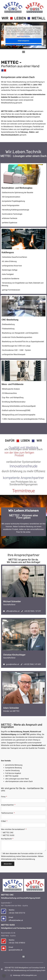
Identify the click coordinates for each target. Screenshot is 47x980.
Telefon (12, 940)
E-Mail (4, 821)
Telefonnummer (7, 813)
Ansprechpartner (8, 805)
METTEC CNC (8, 833)
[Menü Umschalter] (24, 52)
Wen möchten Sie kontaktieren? (13, 829)
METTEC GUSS (9, 835)
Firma (3, 797)
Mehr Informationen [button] (23, 36)
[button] (24, 957)
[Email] (4, 948)
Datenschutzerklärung (26, 859)
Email (11, 947)
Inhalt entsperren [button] (24, 41)
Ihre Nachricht (7, 839)
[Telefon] (4, 941)
